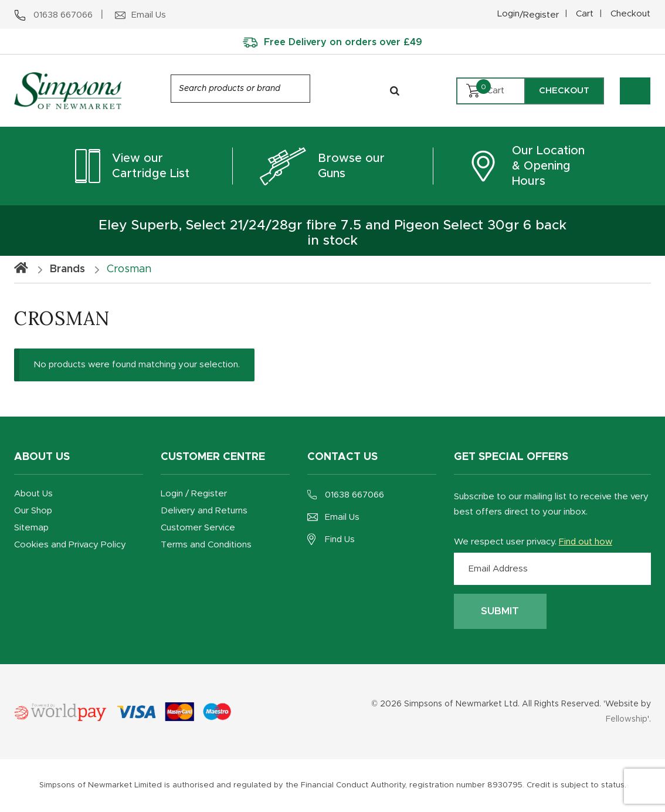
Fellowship (627, 719)
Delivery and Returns (204, 511)
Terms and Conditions (206, 545)
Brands (67, 269)
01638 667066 (354, 495)
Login (528, 15)
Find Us (340, 539)
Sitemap (31, 528)
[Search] (395, 91)
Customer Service (198, 528)
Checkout (630, 14)
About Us (33, 494)
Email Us (342, 517)
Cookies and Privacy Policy (70, 545)
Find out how (586, 542)
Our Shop (33, 511)
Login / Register (194, 494)
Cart (585, 14)
